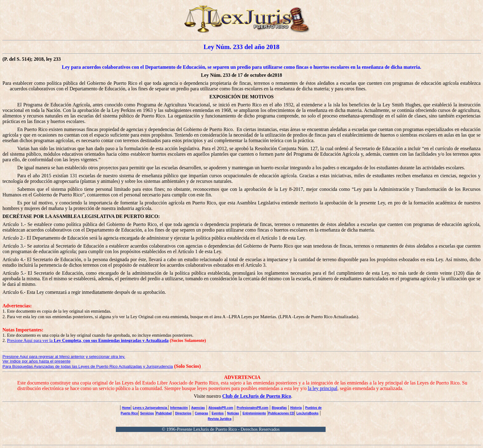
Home (126, 408)
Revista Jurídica (220, 419)
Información (179, 408)
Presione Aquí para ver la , (88, 340)
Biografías (279, 408)
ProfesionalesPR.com (252, 408)
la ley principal (323, 388)
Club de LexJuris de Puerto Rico (257, 396)
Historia (296, 408)
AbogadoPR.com (221, 408)
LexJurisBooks (307, 413)
